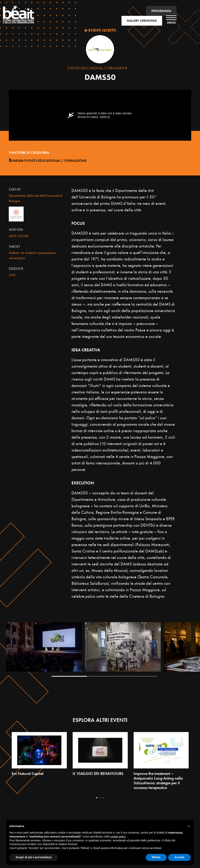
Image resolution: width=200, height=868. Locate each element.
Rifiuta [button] (156, 857)
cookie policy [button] (118, 837)
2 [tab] (104, 676)
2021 (12, 275)
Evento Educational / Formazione (98, 68)
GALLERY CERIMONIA (142, 21)
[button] (189, 826)
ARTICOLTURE (19, 236)
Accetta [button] (179, 857)
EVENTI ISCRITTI (100, 30)
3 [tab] (140, 676)
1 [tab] (69, 676)
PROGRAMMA (161, 11)
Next (191, 650)
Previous (18, 650)
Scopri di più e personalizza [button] (34, 857)
